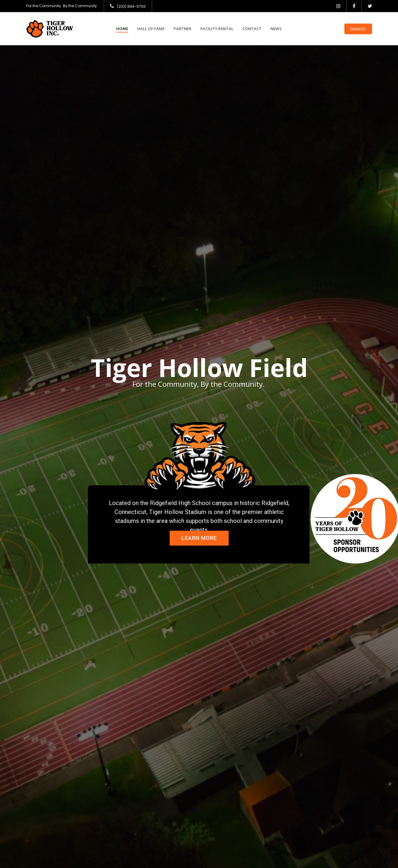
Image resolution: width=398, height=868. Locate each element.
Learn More (199, 538)
